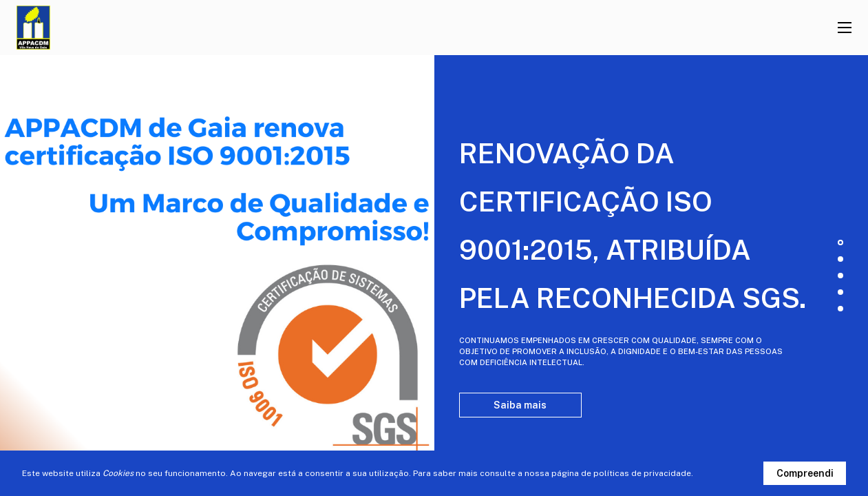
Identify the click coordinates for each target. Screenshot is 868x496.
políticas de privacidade (642, 473)
